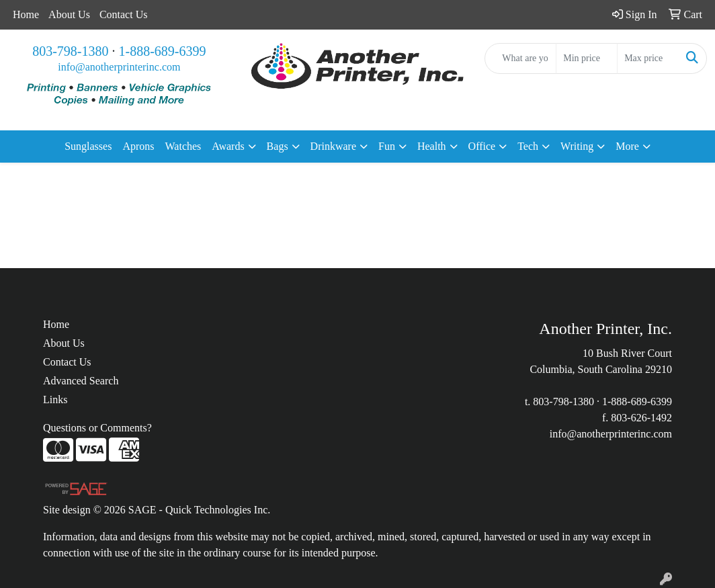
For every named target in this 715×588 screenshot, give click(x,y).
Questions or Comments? (97, 428)
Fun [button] (387, 146)
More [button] (627, 146)
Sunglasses (88, 146)
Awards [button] (228, 146)
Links (55, 400)
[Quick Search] (520, 58)
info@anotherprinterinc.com (119, 67)
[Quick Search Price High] (648, 58)
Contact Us (124, 14)
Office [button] (482, 146)
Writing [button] (577, 146)
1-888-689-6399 (163, 51)
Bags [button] (278, 146)
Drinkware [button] (333, 146)
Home (26, 14)
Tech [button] (528, 146)
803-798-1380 (70, 51)
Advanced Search (81, 381)
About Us (69, 14)
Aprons (138, 146)
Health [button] (432, 146)
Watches (183, 146)
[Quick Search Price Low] (587, 58)
